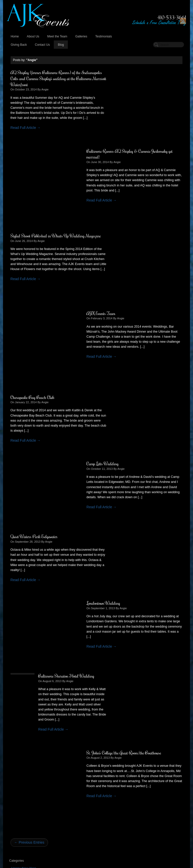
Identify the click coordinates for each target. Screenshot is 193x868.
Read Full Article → (26, 133)
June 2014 (19, 549)
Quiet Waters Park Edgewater (34, 314)
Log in (16, 752)
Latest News (20, 508)
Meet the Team (57, 36)
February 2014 (22, 554)
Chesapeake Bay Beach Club (32, 241)
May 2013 (18, 586)
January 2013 (21, 602)
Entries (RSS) (21, 757)
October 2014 (21, 544)
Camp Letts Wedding (118, 241)
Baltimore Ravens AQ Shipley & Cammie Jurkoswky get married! (134, 75)
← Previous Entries (29, 477)
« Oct (13, 734)
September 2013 (23, 570)
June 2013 (19, 580)
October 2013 (21, 565)
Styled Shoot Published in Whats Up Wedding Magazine (47, 160)
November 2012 (23, 612)
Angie (45, 89)
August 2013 (20, 575)
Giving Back (19, 45)
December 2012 (23, 607)
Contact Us (42, 45)
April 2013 (19, 591)
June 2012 (19, 633)
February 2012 (22, 644)
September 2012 (23, 623)
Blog (61, 45)
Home (15, 36)
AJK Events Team (116, 157)
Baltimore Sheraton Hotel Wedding (62, 387)
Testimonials (104, 36)
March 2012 (20, 639)
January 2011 (21, 665)
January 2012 (21, 649)
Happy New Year (23, 502)
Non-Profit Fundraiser (27, 513)
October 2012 (21, 617)
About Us (33, 36)
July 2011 (18, 654)
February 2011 (22, 660)
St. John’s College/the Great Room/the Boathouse (139, 387)
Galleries (81, 36)
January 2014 (21, 559)
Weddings (18, 523)
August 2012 (20, 628)
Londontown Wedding (119, 314)
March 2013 (20, 596)
